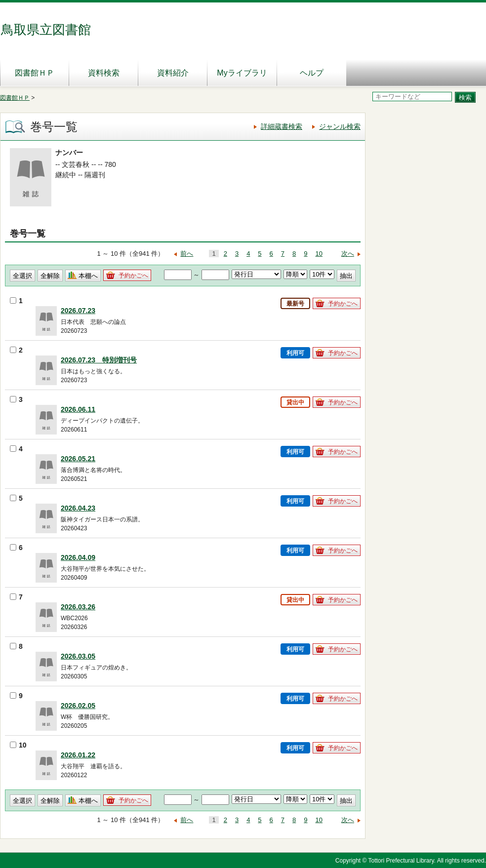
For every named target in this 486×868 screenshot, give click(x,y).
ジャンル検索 (340, 126)
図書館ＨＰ (35, 73)
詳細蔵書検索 (282, 126)
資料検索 (104, 73)
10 (319, 254)
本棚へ (88, 276)
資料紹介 (173, 73)
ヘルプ (312, 73)
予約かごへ (133, 276)
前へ (187, 254)
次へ (348, 254)
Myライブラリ (242, 73)
